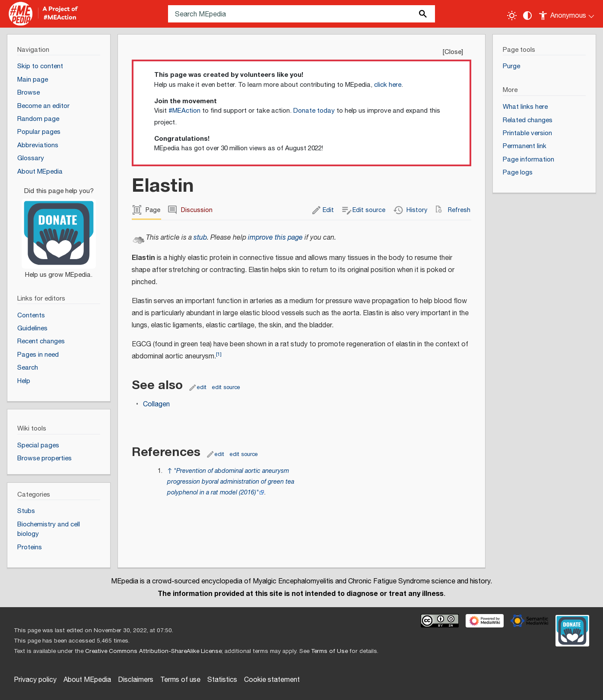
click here (388, 85)
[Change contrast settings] (527, 16)
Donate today (314, 111)
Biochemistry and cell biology (49, 529)
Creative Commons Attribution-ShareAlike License (153, 651)
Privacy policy (35, 680)
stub (200, 238)
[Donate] (59, 229)
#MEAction (184, 111)
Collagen (156, 404)
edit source (226, 387)
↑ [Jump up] (170, 471)
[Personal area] (567, 14)
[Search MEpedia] (301, 14)
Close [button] (453, 52)
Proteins (30, 547)
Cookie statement (272, 680)
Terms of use (180, 680)
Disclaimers (136, 680)
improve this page (275, 238)
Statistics (222, 680)
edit (202, 387)
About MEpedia (87, 680)
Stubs (26, 511)
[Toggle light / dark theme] (512, 16)
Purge (511, 66)
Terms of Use (329, 651)
